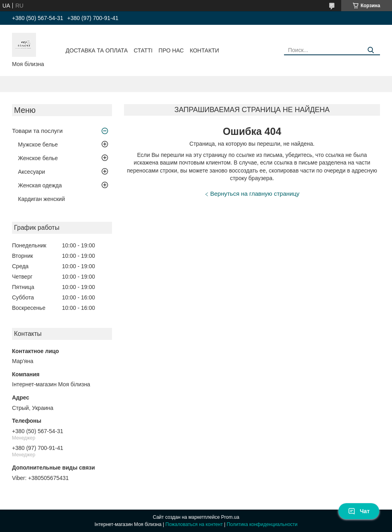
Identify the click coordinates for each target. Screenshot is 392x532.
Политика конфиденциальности (262, 524)
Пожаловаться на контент (194, 524)
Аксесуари (32, 172)
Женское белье (38, 158)
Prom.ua (230, 517)
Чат (359, 511)
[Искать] (371, 50)
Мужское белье (38, 145)
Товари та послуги (37, 131)
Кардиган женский (41, 199)
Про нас (171, 50)
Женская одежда (40, 185)
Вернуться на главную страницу (255, 194)
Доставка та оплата (97, 50)
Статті (143, 50)
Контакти (204, 50)
